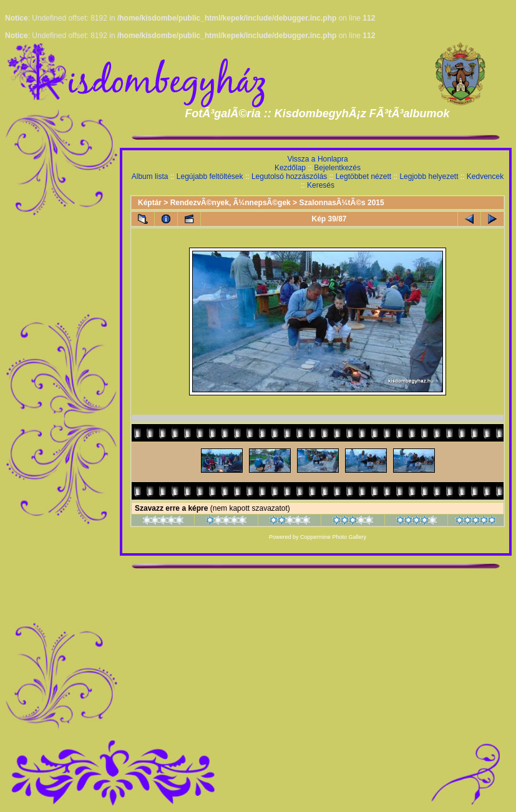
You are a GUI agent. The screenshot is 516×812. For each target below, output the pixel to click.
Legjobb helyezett (429, 176)
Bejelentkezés (337, 168)
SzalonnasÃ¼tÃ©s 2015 (341, 203)
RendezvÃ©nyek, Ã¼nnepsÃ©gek (231, 203)
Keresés (321, 185)
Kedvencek (485, 176)
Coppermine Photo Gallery (333, 537)
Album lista (150, 176)
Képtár (150, 203)
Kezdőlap (290, 168)
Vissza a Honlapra (317, 159)
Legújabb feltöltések (210, 176)
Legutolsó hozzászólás (289, 176)
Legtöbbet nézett (363, 176)
